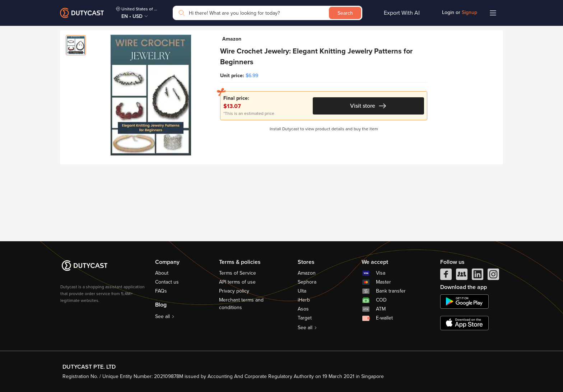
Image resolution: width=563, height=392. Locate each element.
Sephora (307, 282)
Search (345, 13)
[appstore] (464, 323)
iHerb (304, 300)
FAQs (161, 291)
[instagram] (493, 276)
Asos (303, 309)
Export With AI (402, 13)
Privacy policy (234, 291)
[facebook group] (462, 276)
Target (305, 318)
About (162, 273)
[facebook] (446, 276)
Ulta (302, 291)
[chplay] (464, 302)
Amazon (307, 273)
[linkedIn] (478, 276)
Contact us (167, 282)
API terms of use (237, 282)
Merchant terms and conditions (241, 304)
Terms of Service (238, 273)
